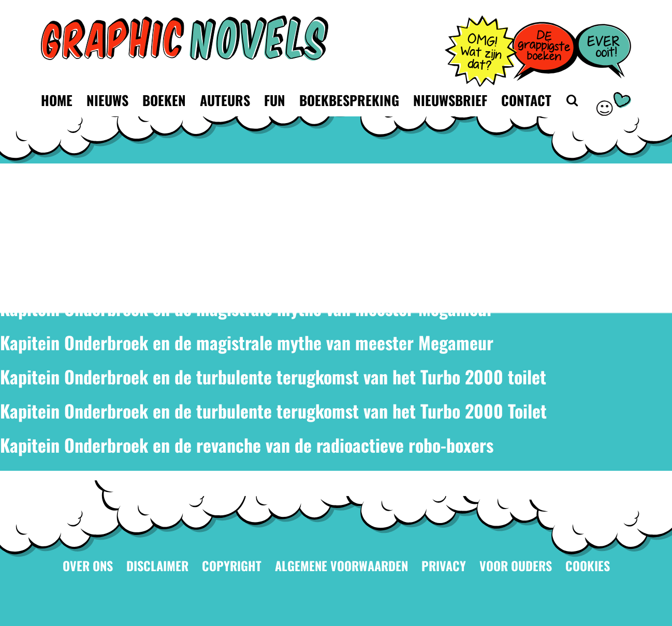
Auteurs (225, 100)
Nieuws (107, 100)
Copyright (232, 566)
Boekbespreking (349, 100)
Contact (526, 100)
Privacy (444, 566)
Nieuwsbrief (450, 100)
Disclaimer (157, 566)
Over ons (88, 566)
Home (57, 100)
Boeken (164, 100)
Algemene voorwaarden (341, 566)
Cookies (588, 566)
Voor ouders (516, 566)
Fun (275, 100)
